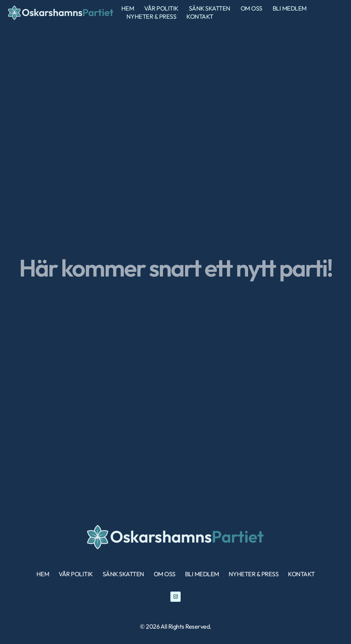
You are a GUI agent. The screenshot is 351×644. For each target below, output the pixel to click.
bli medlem (290, 8)
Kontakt (200, 17)
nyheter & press (151, 17)
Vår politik (161, 8)
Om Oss (251, 8)
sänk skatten (210, 8)
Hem (128, 8)
